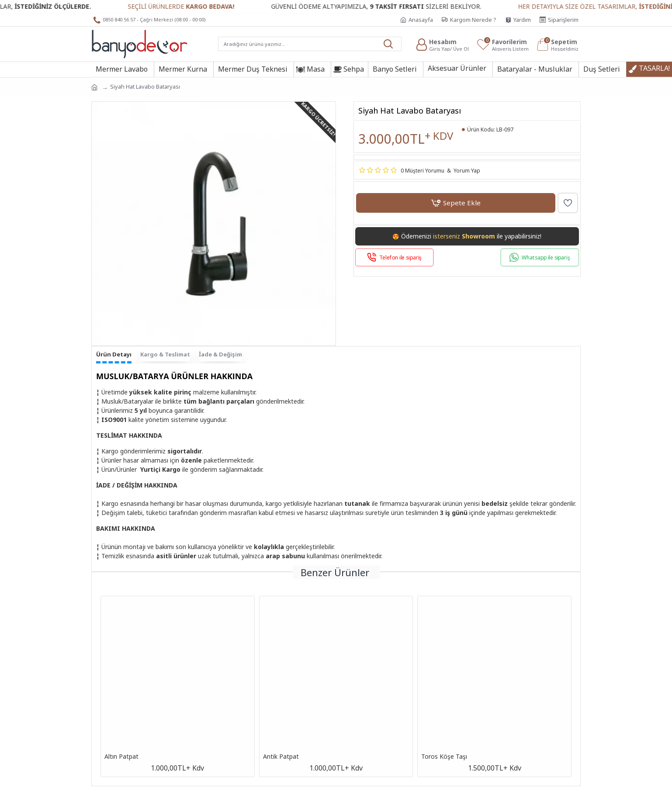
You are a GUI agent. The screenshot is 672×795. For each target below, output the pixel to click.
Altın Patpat (121, 757)
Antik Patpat (281, 757)
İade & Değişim (220, 354)
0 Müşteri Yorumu (423, 171)
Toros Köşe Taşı (444, 757)
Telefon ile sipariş (400, 257)
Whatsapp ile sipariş (546, 257)
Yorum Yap (467, 171)
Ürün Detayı (114, 354)
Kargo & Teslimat (165, 354)
